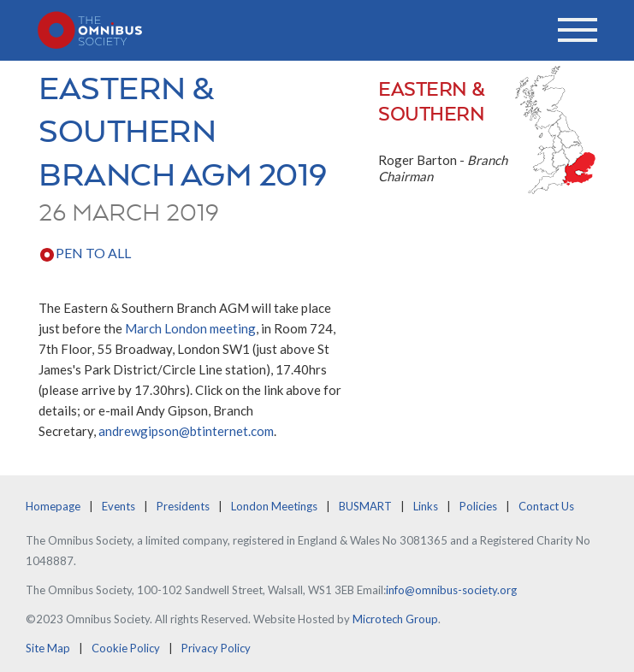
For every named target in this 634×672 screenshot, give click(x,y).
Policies (478, 506)
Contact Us (546, 506)
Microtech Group (395, 619)
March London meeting (190, 328)
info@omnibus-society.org (451, 590)
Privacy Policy (216, 648)
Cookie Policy (126, 648)
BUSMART (365, 506)
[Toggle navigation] (578, 30)
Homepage (53, 506)
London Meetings (274, 506)
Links (426, 506)
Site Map (48, 648)
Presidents (183, 506)
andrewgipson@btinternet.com (186, 431)
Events (119, 506)
